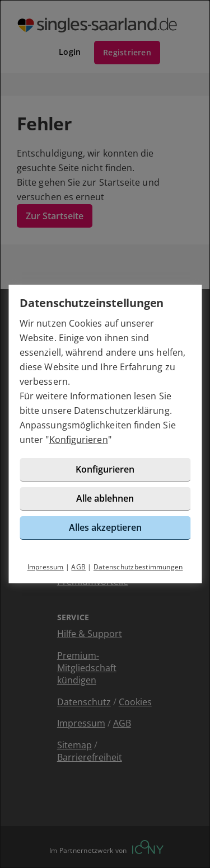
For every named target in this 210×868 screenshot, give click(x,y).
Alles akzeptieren (105, 527)
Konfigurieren (79, 440)
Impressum (46, 567)
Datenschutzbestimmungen (138, 567)
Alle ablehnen (105, 498)
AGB (78, 567)
